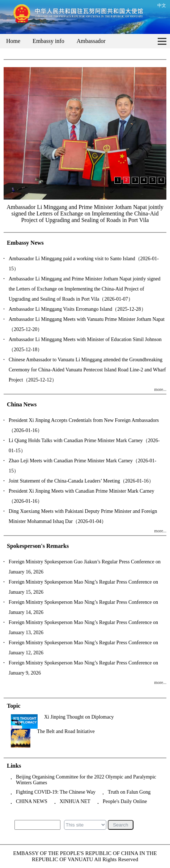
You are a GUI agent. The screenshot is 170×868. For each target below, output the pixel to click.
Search (120, 825)
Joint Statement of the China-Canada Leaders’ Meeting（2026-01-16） (81, 481)
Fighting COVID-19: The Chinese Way (56, 792)
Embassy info (48, 41)
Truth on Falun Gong (129, 792)
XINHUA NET (75, 801)
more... (160, 389)
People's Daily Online (125, 801)
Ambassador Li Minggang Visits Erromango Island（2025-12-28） (77, 309)
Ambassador (91, 41)
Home (13, 41)
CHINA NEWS (32, 801)
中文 (162, 5)
